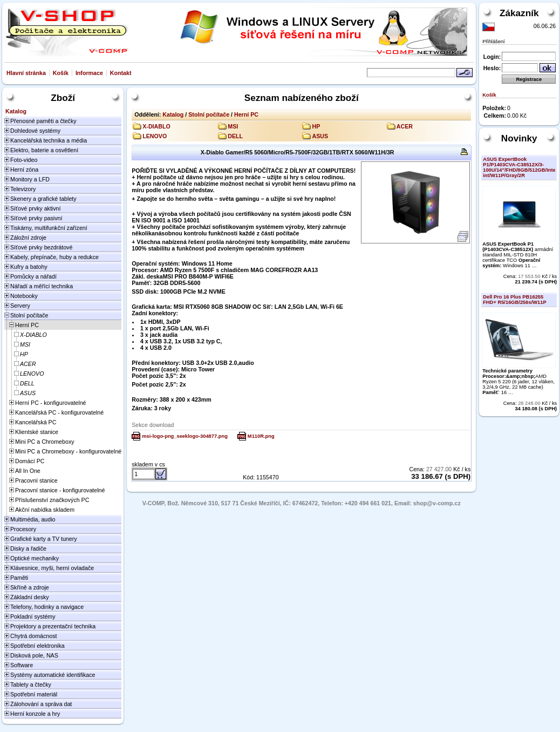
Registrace (529, 79)
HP (316, 126)
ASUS (320, 136)
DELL (235, 136)
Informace (89, 73)
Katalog (173, 114)
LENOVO (155, 136)
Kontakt (121, 73)
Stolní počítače (209, 114)
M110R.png (261, 436)
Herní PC (246, 114)
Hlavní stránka (26, 73)
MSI (233, 126)
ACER (405, 126)
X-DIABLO (156, 126)
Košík (61, 73)
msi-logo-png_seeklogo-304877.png (185, 436)
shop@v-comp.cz (437, 503)
